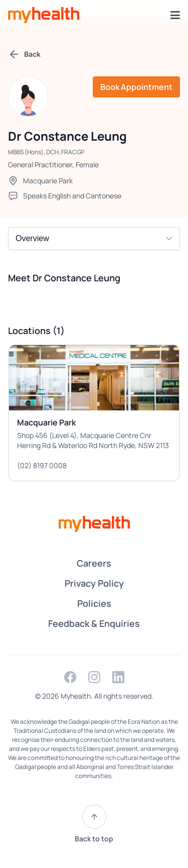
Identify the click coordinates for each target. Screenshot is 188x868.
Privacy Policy (94, 583)
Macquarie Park (48, 181)
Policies (94, 603)
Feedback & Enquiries (94, 623)
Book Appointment (136, 87)
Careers (94, 563)
